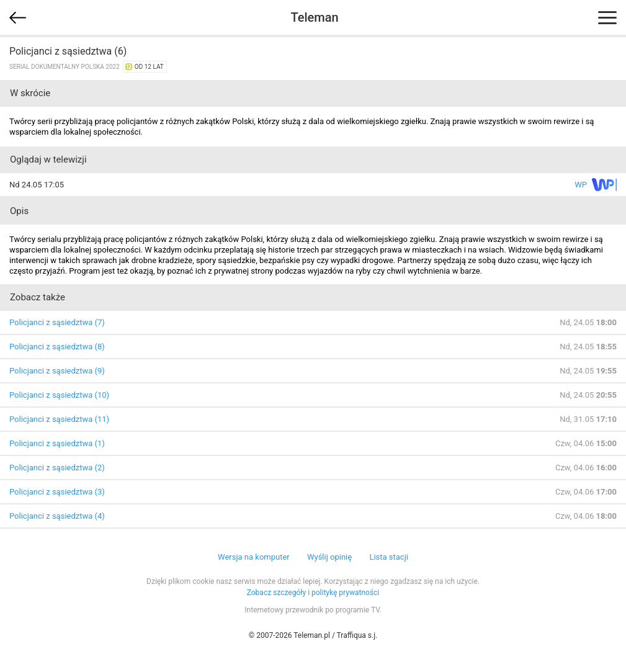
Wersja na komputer (254, 557)
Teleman (314, 17)
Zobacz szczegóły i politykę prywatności (313, 593)
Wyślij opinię (329, 557)
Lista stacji (389, 557)
